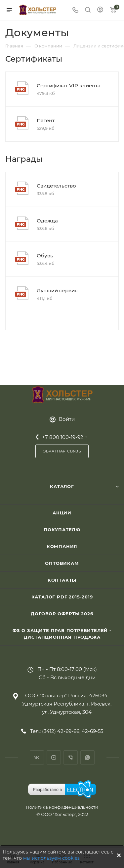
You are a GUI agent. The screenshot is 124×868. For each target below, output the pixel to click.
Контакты (62, 580)
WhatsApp (87, 757)
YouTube (54, 757)
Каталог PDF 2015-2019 (62, 597)
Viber (71, 757)
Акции (62, 513)
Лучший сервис (57, 290)
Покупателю (62, 530)
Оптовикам (62, 563)
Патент (46, 120)
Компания (62, 546)
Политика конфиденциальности (62, 807)
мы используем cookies (51, 858)
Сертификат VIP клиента (69, 86)
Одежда (47, 221)
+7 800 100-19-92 (63, 437)
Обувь (45, 256)
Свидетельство (56, 186)
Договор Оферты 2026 (62, 614)
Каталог (62, 486)
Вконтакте (37, 757)
